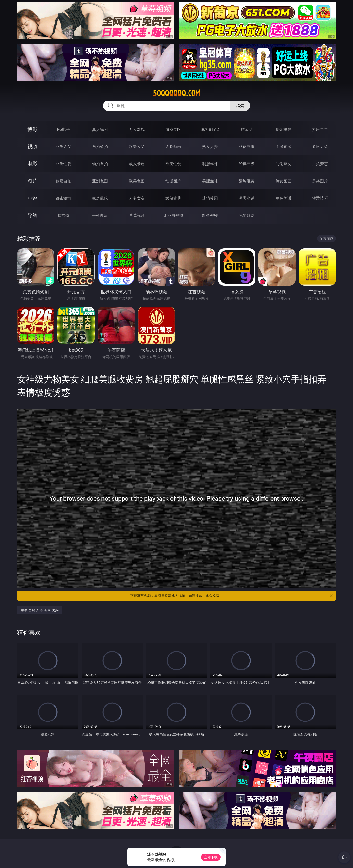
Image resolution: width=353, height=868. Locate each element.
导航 (32, 215)
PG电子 (63, 129)
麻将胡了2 (210, 129)
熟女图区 (283, 181)
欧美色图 (137, 181)
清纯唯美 (247, 181)
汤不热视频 (173, 215)
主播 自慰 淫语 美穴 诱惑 (40, 610)
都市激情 (63, 198)
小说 (32, 198)
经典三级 (247, 164)
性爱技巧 (320, 198)
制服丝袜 (210, 164)
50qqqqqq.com (176, 93)
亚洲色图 (100, 181)
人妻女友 (137, 198)
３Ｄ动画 (173, 147)
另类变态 (320, 164)
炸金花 (247, 129)
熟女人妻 (210, 147)
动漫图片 (173, 181)
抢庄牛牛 (320, 129)
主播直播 (283, 147)
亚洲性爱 (63, 164)
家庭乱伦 (100, 198)
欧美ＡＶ (137, 147)
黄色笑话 (283, 198)
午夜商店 (100, 215)
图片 (32, 181)
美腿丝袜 (210, 181)
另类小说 (247, 198)
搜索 (240, 106)
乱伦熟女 (283, 164)
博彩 (32, 129)
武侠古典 (173, 198)
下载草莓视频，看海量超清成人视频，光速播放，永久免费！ (232, 596)
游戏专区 (173, 129)
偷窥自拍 (63, 181)
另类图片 (320, 181)
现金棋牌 (283, 129)
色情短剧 (247, 215)
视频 (32, 146)
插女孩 (63, 215)
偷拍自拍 (100, 164)
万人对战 (137, 129)
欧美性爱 (173, 164)
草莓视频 (137, 215)
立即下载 (211, 857)
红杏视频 (210, 215)
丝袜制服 (247, 147)
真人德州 (100, 129)
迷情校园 (210, 198)
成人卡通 (137, 164)
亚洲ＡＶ (63, 147)
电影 (32, 164)
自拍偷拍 (100, 147)
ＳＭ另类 (320, 147)
